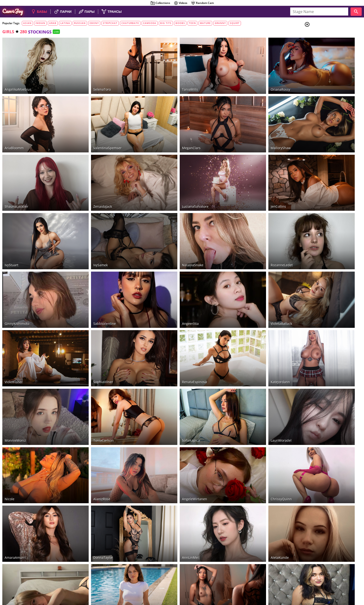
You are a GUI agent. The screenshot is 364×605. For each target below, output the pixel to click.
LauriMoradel (242, 381)
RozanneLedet (242, 231)
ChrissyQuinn (242, 431)
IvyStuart (11, 231)
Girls (325, 36)
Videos (180, 3)
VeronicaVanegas (245, 531)
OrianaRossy (241, 81)
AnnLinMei (164, 481)
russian (80, 23)
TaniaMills (164, 81)
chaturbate (130, 23)
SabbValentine (92, 281)
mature (205, 23)
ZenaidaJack (90, 181)
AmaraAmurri (15, 481)
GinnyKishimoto (17, 281)
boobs (180, 23)
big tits (166, 23)
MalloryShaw (241, 131)
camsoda (150, 23)
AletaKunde (240, 481)
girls (8, 32)
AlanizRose (89, 431)
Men (324, 48)
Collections (160, 3)
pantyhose (328, 108)
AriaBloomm (14, 131)
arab (53, 23)
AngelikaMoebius (18, 81)
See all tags (338, 305)
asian (27, 23)
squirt (235, 23)
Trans (325, 53)
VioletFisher (14, 331)
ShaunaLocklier (16, 181)
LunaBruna (89, 531)
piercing (326, 96)
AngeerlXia (164, 281)
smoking (327, 85)
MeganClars (165, 131)
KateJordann (241, 331)
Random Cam (202, 3)
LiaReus (11, 531)
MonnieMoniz (15, 381)
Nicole (10, 431)
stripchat (110, 23)
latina (65, 23)
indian (40, 23)
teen (192, 23)
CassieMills (165, 531)
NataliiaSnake (167, 231)
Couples (327, 42)
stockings (327, 102)
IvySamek (88, 231)
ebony (94, 23)
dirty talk (328, 79)
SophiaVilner (90, 331)
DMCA (336, 581)
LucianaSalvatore (169, 181)
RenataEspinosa (168, 331)
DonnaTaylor (90, 481)
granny (220, 23)
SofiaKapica (165, 381)
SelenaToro (89, 81)
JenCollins (239, 181)
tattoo (326, 91)
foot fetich (330, 74)
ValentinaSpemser (94, 131)
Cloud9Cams (351, 581)
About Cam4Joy (319, 581)
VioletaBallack (242, 281)
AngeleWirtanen (169, 431)
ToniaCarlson (91, 381)
